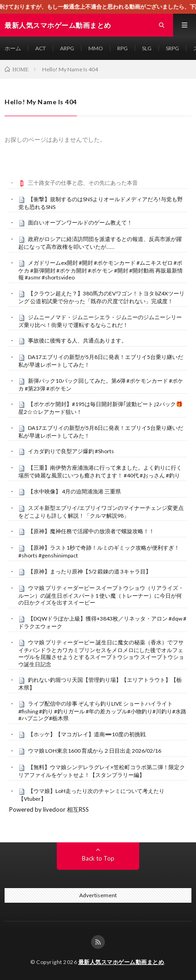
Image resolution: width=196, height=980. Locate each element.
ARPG (67, 48)
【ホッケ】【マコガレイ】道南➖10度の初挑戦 (87, 734)
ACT (41, 48)
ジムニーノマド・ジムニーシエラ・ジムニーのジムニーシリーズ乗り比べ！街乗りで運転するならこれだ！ (100, 321)
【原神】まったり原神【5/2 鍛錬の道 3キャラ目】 (90, 571)
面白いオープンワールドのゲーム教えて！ (80, 222)
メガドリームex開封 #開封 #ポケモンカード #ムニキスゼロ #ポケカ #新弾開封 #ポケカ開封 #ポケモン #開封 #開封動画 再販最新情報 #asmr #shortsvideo (101, 270)
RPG (122, 48)
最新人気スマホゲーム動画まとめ (121, 962)
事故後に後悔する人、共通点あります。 (77, 340)
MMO (96, 48)
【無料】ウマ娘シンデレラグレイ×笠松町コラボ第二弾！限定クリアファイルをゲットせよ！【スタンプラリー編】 (102, 771)
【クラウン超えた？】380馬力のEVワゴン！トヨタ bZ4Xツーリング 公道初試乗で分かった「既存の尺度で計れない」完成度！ (101, 297)
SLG (147, 48)
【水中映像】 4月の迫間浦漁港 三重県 (74, 491)
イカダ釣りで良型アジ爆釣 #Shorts (71, 451)
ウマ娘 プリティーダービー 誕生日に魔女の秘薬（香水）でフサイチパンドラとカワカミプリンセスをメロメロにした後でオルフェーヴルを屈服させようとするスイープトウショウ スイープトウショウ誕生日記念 (101, 653)
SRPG (172, 48)
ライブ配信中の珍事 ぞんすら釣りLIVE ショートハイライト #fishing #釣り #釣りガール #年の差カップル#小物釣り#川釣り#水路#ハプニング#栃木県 (102, 711)
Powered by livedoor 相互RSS (49, 809)
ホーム (13, 48)
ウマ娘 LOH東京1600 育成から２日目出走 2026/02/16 (95, 751)
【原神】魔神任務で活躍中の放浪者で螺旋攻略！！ (91, 531)
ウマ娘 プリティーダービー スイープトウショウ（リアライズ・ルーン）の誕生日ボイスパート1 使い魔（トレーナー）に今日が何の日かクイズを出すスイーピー (101, 595)
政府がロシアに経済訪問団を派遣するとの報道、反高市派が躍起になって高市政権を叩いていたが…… (100, 243)
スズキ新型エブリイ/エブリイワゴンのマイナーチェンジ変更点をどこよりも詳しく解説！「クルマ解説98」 (101, 512)
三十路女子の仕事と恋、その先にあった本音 (83, 183)
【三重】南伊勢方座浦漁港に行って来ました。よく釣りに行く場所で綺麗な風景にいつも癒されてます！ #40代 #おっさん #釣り (100, 471)
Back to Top (98, 858)
